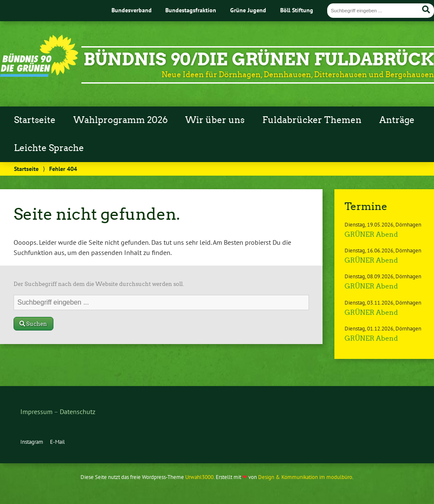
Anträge (397, 120)
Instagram (32, 442)
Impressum (36, 412)
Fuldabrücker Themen (312, 120)
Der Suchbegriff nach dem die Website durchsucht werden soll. (99, 284)
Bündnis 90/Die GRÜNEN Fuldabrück (259, 59)
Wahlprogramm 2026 (121, 120)
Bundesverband (132, 10)
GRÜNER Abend (371, 234)
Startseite (35, 120)
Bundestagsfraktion (191, 10)
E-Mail (57, 442)
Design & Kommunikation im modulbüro (305, 477)
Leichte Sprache (49, 148)
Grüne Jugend (248, 10)
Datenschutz (78, 412)
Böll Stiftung (297, 10)
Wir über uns (215, 120)
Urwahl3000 (199, 477)
